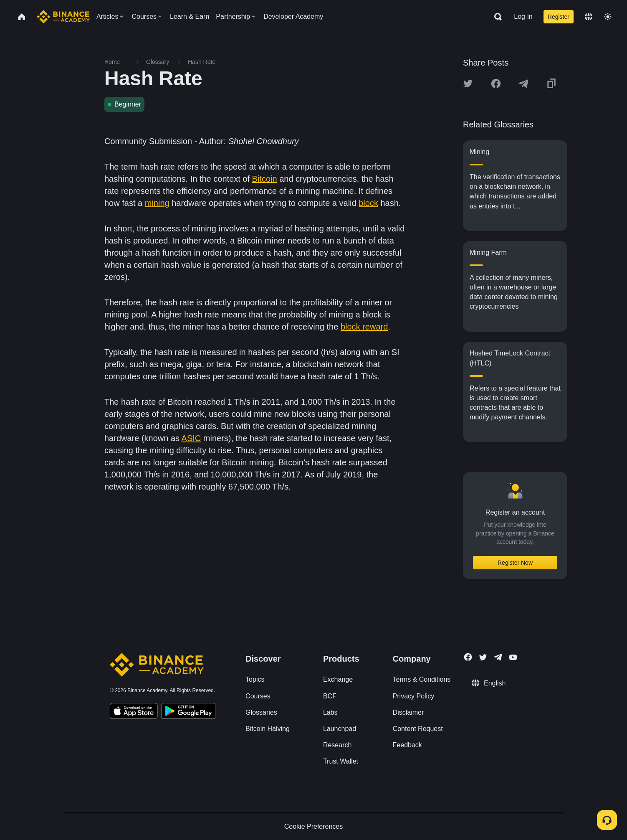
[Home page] (63, 17)
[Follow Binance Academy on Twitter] (483, 657)
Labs (330, 712)
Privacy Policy (414, 696)
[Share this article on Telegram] (523, 84)
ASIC (191, 438)
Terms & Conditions (422, 679)
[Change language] (589, 17)
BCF (330, 696)
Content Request (418, 729)
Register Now (515, 563)
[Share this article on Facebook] (496, 84)
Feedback (407, 745)
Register (559, 17)
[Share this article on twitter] (468, 84)
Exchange (338, 679)
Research (337, 745)
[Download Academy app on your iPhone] (134, 712)
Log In (523, 16)
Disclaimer (408, 712)
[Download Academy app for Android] (188, 712)
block (368, 203)
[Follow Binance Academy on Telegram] (498, 657)
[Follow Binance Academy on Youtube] (513, 657)
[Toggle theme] (608, 17)
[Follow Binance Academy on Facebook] (468, 657)
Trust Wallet (341, 761)
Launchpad (340, 729)
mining (157, 203)
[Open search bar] (496, 17)
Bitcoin (265, 179)
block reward (364, 327)
